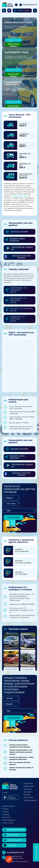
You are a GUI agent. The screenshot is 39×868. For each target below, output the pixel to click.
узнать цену (14, 517)
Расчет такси (29, 797)
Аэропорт (27, 792)
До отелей (6, 817)
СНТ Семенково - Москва (20, 196)
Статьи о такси (8, 823)
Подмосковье (29, 786)
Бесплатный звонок (13, 45)
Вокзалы (27, 795)
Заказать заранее (30, 800)
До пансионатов (9, 806)
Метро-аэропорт (9, 820)
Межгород (28, 789)
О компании (28, 783)
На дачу (6, 809)
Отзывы (6, 812)
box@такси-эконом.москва (17, 861)
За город (6, 814)
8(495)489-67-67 (30, 5)
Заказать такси (13, 40)
